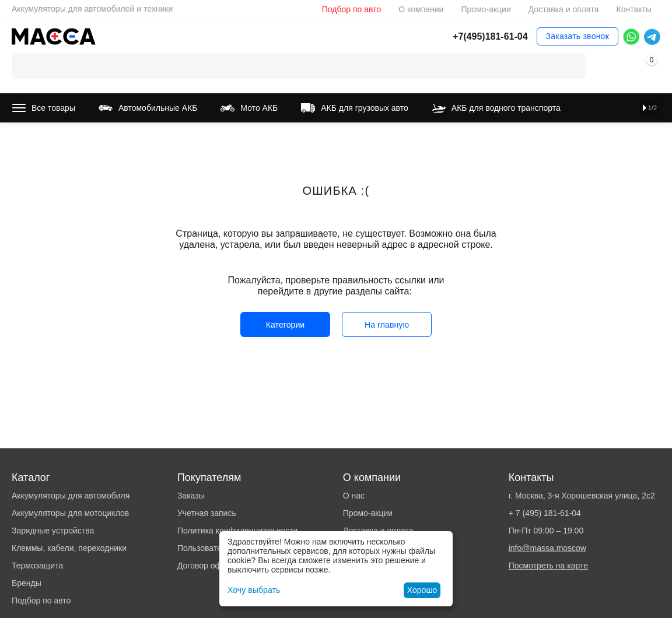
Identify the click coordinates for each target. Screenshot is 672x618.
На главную (386, 325)
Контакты (633, 9)
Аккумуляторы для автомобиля (71, 496)
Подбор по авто (351, 9)
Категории (285, 325)
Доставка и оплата (564, 9)
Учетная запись (207, 513)
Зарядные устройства (53, 531)
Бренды (27, 583)
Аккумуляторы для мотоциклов (70, 513)
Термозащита (37, 566)
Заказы (191, 496)
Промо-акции (486, 9)
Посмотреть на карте (548, 566)
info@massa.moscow (547, 548)
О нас (354, 496)
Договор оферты (209, 566)
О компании (421, 9)
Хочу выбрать (253, 590)
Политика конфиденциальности (238, 531)
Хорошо (422, 590)
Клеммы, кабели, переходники (69, 548)
